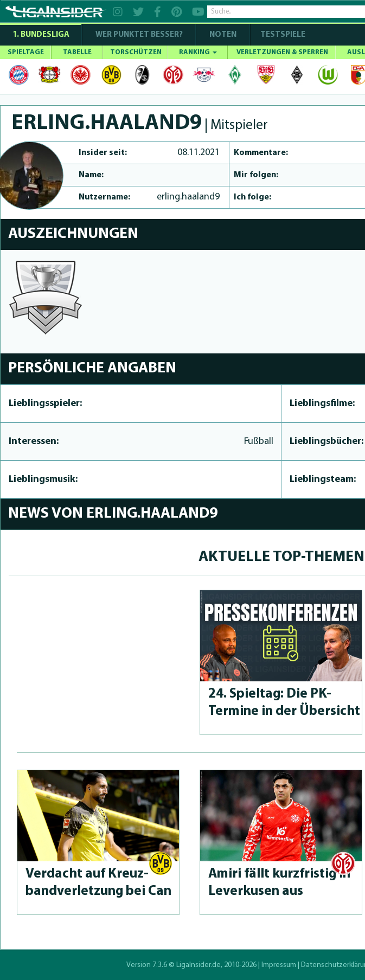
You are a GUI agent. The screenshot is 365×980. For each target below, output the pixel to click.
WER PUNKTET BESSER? (139, 35)
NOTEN (223, 35)
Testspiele (282, 35)
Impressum (279, 965)
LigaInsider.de (198, 965)
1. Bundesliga (41, 35)
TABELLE (77, 52)
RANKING (198, 52)
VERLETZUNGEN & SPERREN (282, 52)
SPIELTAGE (26, 52)
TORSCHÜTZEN (136, 52)
